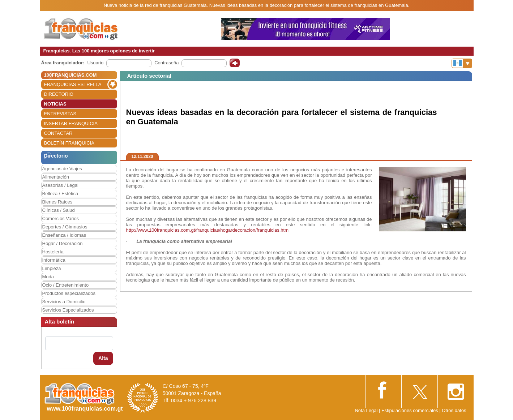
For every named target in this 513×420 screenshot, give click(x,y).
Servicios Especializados (68, 310)
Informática (54, 260)
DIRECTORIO (59, 94)
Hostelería (53, 252)
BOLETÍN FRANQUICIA (69, 143)
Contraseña (166, 63)
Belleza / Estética (60, 194)
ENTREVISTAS (60, 114)
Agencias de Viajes (62, 169)
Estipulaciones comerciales (410, 410)
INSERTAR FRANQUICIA (71, 123)
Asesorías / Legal (60, 185)
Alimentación (56, 177)
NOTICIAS (55, 104)
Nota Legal (366, 410)
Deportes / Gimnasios (65, 227)
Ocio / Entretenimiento (66, 285)
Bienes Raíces (57, 202)
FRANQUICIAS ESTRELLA (73, 84)
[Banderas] (462, 63)
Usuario (95, 63)
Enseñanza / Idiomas (64, 235)
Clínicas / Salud (59, 210)
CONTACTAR (58, 133)
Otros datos (454, 410)
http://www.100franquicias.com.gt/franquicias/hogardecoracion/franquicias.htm (207, 230)
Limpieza (52, 268)
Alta (103, 358)
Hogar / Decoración (63, 243)
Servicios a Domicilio (64, 302)
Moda (48, 277)
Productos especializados (69, 293)
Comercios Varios (61, 218)
